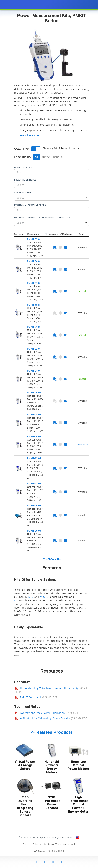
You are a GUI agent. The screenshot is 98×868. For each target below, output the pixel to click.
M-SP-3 (44, 597)
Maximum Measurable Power (30, 205)
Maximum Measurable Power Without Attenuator (42, 218)
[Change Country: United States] (78, 838)
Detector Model (23, 167)
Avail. (82, 234)
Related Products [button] (54, 733)
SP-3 (31, 597)
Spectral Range (23, 192)
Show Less (52, 559)
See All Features (29, 135)
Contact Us (82, 445)
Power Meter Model (25, 180)
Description (33, 234)
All (36, 157)
